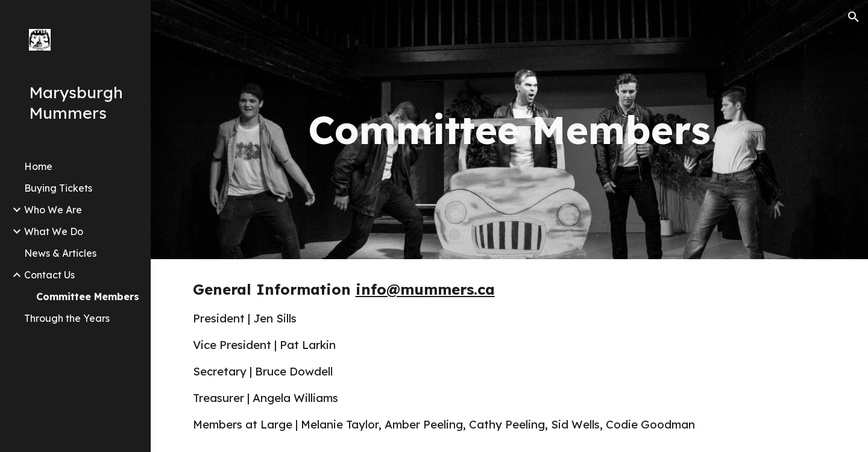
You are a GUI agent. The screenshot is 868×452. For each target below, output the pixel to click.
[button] (854, 17)
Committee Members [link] (88, 297)
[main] (510, 130)
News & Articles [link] (60, 253)
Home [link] (38, 166)
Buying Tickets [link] (58, 188)
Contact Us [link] (49, 275)
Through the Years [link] (67, 318)
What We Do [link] (54, 231)
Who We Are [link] (53, 210)
